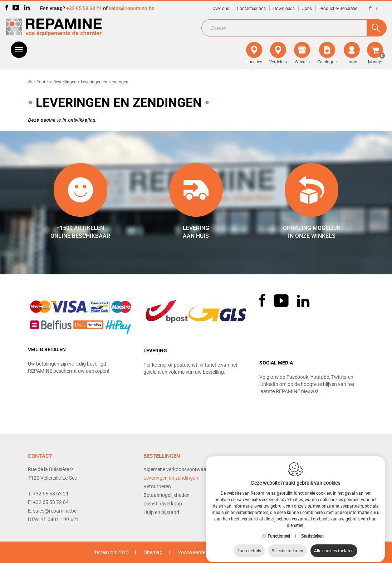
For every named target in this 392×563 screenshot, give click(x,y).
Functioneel (279, 529)
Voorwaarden (193, 552)
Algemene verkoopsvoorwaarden (180, 469)
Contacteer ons (251, 8)
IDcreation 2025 (111, 552)
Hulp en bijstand (161, 512)
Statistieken (312, 529)
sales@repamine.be (132, 8)
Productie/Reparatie (338, 8)
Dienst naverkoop (163, 503)
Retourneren (157, 486)
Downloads (284, 8)
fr (371, 8)
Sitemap (153, 552)
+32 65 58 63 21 (84, 8)
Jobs (307, 8)
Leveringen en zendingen (171, 478)
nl (378, 8)
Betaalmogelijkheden (166, 495)
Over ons (221, 8)
